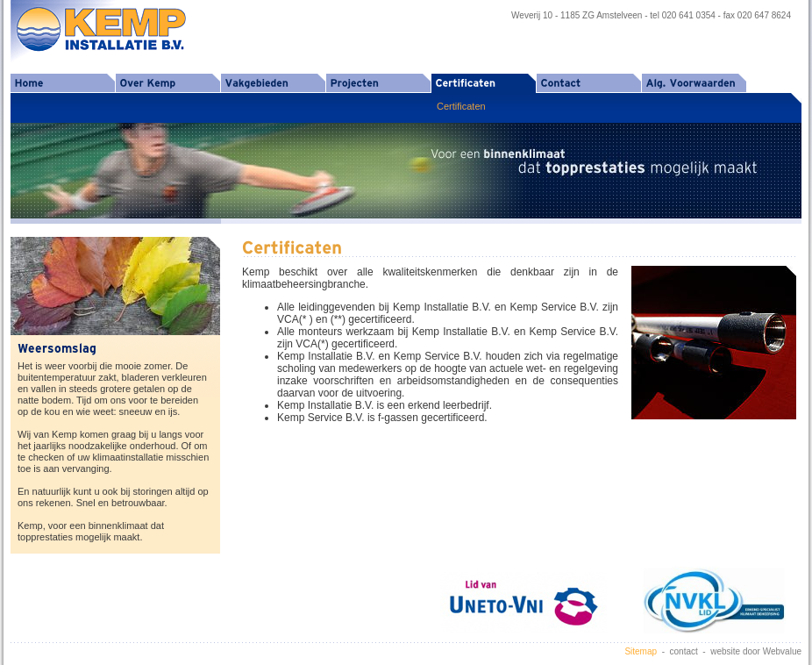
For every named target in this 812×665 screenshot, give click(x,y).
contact (684, 651)
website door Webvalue (756, 651)
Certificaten (461, 106)
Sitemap (641, 651)
